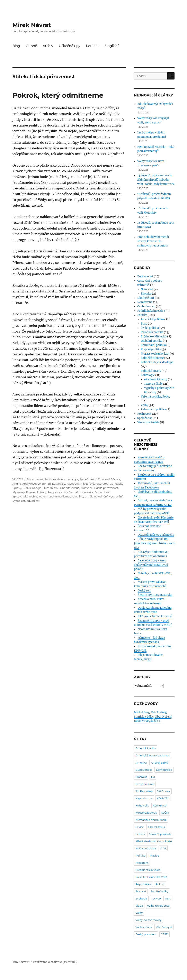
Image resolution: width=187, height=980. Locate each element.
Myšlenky (19, 492)
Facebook (73, 484)
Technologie (37, 496)
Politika (142, 315)
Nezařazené (145, 302)
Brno (144, 324)
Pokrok (31, 492)
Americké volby (146, 748)
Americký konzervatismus (153, 755)
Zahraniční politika (153, 409)
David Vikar (141, 721)
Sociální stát (103, 492)
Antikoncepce (32, 484)
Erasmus (141, 777)
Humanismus (52, 488)
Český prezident (146, 934)
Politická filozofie (152, 358)
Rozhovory (144, 414)
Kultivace (86, 488)
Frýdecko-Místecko (154, 337)
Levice (140, 827)
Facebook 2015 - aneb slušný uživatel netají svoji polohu (151, 565)
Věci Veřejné (164, 927)
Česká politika (150, 328)
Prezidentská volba (148, 870)
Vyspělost (19, 501)
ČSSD (164, 934)
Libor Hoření (163, 717)
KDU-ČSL (163, 798)
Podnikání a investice (151, 311)
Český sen (144, 591)
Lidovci (140, 834)
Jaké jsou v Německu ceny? (155, 616)
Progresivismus (58, 492)
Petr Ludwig (159, 712)
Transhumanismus (59, 496)
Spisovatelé (20, 496)
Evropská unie (145, 784)
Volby (144, 405)
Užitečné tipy (69, 46)
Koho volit (142, 805)
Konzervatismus (146, 813)
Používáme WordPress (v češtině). (55, 962)
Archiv (48, 46)
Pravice (154, 856)
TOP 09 (156, 898)
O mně (31, 46)
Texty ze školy (153, 384)
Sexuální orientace (81, 492)
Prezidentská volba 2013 (151, 877)
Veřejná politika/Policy (155, 397)
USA (168, 898)
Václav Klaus (144, 927)
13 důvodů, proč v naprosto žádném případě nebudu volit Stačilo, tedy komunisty (156, 180)
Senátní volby (159, 891)
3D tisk (116, 479)
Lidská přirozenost (106, 488)
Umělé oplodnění (96, 496)
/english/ (112, 46)
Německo (147, 289)
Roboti (160, 884)
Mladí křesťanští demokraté (154, 841)
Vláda (139, 906)
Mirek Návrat (32, 25)
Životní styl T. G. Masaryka (155, 595)
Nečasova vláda (146, 848)
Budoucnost (35, 479)
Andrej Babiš (159, 763)
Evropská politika (152, 332)
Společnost (87, 479)
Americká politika (152, 319)
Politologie (148, 375)
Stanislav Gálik (144, 717)
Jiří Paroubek (144, 791)
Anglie (17, 484)
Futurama (102, 484)
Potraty (41, 492)
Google (37, 488)
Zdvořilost (33, 501)
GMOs (27, 488)
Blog (16, 46)
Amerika (141, 763)
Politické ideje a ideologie (61, 479)
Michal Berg (142, 712)
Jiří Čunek (163, 791)
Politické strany (151, 371)
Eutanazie (59, 484)
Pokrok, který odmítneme (58, 95)
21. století (104, 479)
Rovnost (141, 891)
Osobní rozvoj (146, 306)
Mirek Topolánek (160, 834)
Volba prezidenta (158, 906)
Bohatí (46, 484)
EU (153, 777)
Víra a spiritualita (148, 422)
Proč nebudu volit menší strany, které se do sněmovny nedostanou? (153, 241)
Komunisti (160, 805)
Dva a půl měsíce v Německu (156, 535)
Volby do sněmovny (148, 920)
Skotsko (146, 294)
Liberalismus (156, 827)
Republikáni (143, 884)
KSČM (165, 813)
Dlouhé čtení (146, 298)
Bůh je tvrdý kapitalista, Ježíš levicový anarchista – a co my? (154, 543)
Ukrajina (78, 496)
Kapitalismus (71, 488)
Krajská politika (151, 349)
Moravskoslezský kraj (155, 354)
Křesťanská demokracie (151, 820)
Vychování (116, 496)
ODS (163, 848)
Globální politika (152, 341)
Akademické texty (156, 379)
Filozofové (87, 484)
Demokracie (164, 770)
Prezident (142, 863)
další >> (156, 721)
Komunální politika (153, 345)
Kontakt (92, 46)
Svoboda (141, 898)
